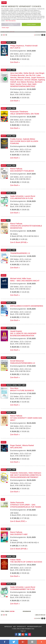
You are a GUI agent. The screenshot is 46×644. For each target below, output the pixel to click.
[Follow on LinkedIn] (26, 634)
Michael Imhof (16, 278)
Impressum (8, 627)
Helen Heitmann (35, 473)
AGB (14, 627)
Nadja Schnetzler (17, 196)
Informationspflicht (34, 627)
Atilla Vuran (27, 278)
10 (2, 35)
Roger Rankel (16, 445)
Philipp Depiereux (17, 46)
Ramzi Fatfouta (16, 169)
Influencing (16, 448)
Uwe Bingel (40, 73)
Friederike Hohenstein (19, 473)
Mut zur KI (15, 48)
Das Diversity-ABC (19, 534)
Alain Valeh (32, 84)
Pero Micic (14, 388)
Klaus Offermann (17, 80)
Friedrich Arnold (31, 46)
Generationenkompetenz (23, 86)
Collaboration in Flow (22, 198)
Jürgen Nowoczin (38, 78)
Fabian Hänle (15, 560)
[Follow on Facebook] (16, 634)
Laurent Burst (30, 196)
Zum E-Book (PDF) (18, 521)
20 (4, 35)
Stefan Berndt (29, 73)
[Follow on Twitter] (20, 634)
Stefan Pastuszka (17, 503)
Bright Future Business (22, 391)
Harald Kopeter (16, 331)
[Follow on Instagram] (30, 634)
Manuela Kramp (24, 78)
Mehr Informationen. (11, 21)
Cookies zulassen (31, 24)
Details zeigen (5, 28)
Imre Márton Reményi (25, 82)
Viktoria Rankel (28, 445)
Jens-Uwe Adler (16, 73)
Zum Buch (14, 62)
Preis (7, 611)
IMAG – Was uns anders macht (25, 281)
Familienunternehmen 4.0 (23, 363)
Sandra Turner (21, 84)
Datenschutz (21, 627)
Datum (12, 611)
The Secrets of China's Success (26, 562)
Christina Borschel (17, 75)
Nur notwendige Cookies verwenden (11, 24)
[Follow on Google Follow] (23, 634)
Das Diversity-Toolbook (22, 171)
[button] (5, 642)
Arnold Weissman (17, 361)
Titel (3, 611)
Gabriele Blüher (29, 139)
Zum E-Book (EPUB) (18, 242)
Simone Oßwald (31, 80)
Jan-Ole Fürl (30, 75)
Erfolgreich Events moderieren (27, 306)
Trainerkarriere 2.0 (20, 253)
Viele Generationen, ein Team (25, 114)
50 (6, 35)
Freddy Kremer (16, 139)
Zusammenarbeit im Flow (22, 589)
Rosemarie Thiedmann (19, 112)
